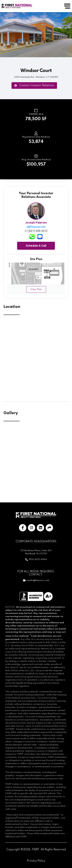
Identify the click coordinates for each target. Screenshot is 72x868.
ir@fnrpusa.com (36, 227)
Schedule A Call (36, 246)
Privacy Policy (36, 861)
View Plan (36, 289)
